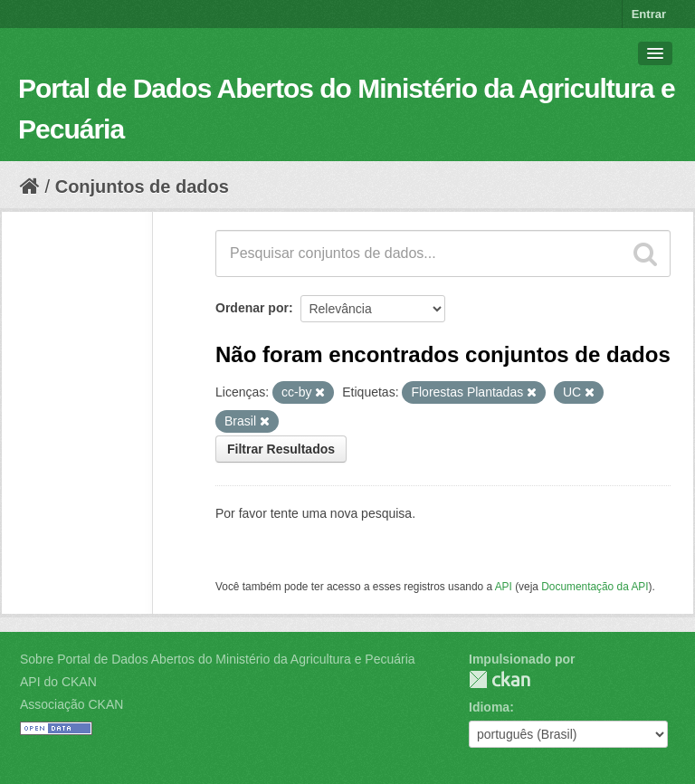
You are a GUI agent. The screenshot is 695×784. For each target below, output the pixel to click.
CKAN (500, 679)
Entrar (649, 14)
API (504, 587)
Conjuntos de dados (142, 186)
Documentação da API (595, 587)
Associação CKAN (71, 704)
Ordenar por (252, 308)
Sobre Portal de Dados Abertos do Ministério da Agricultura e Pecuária (218, 659)
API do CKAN (58, 682)
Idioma (489, 707)
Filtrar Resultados (281, 449)
